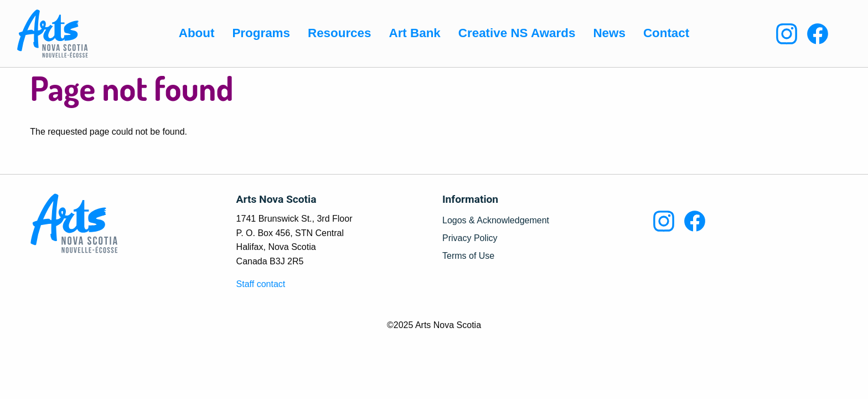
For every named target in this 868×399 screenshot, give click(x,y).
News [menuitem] (609, 33)
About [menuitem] (197, 33)
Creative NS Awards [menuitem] (517, 33)
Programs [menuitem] (261, 33)
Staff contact (261, 284)
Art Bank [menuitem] (414, 33)
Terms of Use (468, 256)
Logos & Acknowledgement (496, 221)
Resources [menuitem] (340, 33)
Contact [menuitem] (666, 33)
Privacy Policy (470, 238)
